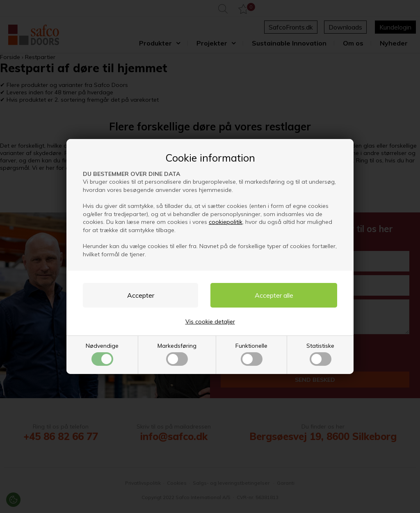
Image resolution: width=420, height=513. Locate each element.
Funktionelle (251, 354)
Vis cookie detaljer (210, 321)
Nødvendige (102, 354)
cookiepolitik (226, 222)
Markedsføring (177, 354)
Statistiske (320, 354)
